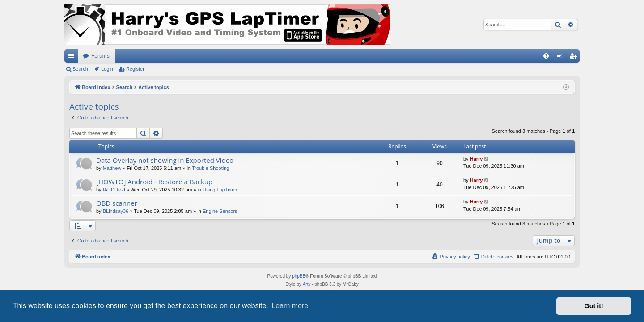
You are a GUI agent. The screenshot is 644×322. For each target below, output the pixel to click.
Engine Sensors (220, 211)
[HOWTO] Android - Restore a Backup (154, 182)
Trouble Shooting (210, 168)
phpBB (299, 276)
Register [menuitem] (575, 58)
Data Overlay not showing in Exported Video (165, 160)
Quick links (73, 58)
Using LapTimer (220, 190)
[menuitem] (546, 56)
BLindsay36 (116, 211)
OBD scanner (117, 203)
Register (135, 69)
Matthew (112, 168)
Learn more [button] (290, 306)
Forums (100, 56)
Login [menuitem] (561, 58)
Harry (477, 159)
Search (80, 69)
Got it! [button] (594, 306)
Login (107, 69)
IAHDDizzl (114, 190)
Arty (307, 284)
